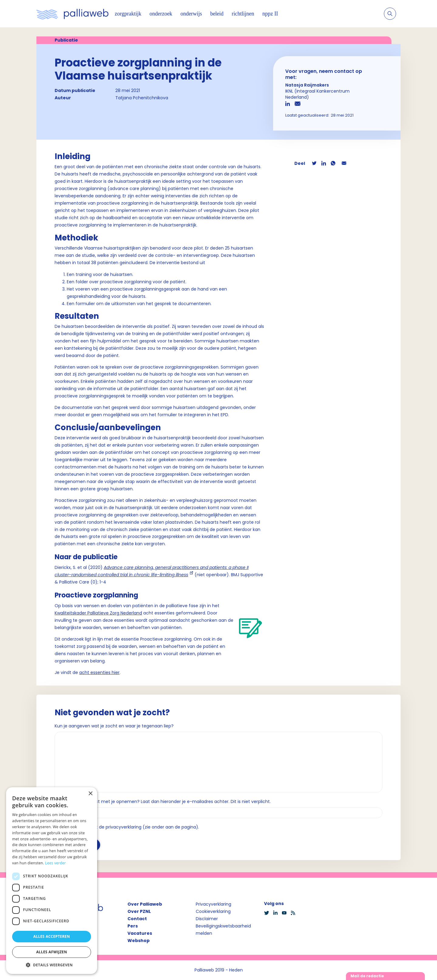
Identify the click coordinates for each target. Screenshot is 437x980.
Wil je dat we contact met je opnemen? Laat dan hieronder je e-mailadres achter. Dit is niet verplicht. (163, 801)
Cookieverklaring (213, 911)
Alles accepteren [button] (52, 936)
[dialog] (52, 881)
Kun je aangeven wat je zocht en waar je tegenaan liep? (114, 726)
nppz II (270, 14)
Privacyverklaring (213, 904)
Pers (133, 926)
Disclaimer (207, 919)
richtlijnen (243, 14)
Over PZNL (139, 911)
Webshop (139, 941)
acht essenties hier (99, 672)
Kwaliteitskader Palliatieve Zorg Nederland (98, 613)
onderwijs (191, 14)
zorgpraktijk (128, 14)
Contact (137, 919)
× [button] (90, 794)
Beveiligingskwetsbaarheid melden (223, 930)
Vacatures (140, 933)
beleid (217, 14)
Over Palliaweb (145, 904)
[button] (52, 965)
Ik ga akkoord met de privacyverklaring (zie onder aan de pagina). (129, 827)
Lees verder (56, 863)
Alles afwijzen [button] (52, 952)
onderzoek (161, 14)
